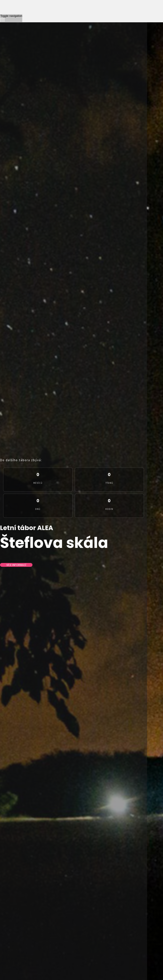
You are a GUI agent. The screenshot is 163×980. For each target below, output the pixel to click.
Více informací (16, 565)
